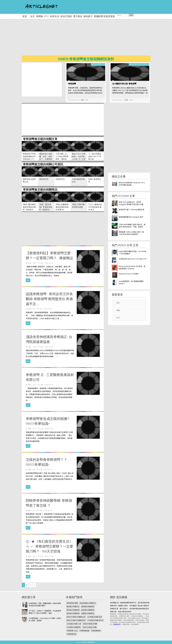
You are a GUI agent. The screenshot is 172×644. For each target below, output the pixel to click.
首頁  (26, 16)
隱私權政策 (91, 642)
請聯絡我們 (117, 624)
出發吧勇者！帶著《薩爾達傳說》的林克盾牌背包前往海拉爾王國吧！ (45, 604)
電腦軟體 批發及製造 (104, 16)
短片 (33, 16)
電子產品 (78, 16)
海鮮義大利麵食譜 (73, 613)
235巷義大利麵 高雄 (95, 617)
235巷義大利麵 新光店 (95, 620)
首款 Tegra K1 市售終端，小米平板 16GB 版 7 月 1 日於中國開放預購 (79, 158)
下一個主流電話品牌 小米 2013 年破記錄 (95, 156)
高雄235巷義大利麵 (90, 624)
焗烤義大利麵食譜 (88, 606)
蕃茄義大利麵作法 (73, 606)
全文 (28, 280)
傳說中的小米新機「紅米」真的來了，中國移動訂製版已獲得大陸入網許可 (46, 159)
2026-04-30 (49, 347)
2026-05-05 (74, 100)
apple (47, 16)
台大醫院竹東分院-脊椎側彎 (124, 84)
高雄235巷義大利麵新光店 (76, 617)
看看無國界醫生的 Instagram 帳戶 (131, 217)
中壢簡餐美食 (71, 634)
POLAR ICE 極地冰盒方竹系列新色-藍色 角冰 (95, 207)
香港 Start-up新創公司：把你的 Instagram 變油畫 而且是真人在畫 (131, 203)
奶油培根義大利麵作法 (88, 603)
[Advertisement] (91, 39)
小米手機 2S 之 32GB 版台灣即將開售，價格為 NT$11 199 (62, 158)
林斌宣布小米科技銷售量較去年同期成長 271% (29, 156)
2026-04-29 (48, 309)
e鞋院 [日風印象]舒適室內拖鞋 (79, 206)
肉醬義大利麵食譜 (88, 613)
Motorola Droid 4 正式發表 (129, 274)
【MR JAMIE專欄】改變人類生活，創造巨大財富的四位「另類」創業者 (132, 226)
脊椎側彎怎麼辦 (72, 603)
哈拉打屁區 (66, 16)
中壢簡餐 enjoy (72, 631)
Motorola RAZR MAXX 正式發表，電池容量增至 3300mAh (132, 267)
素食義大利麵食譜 (73, 610)
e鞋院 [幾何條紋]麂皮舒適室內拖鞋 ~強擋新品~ (30, 207)
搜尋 (131, 15)
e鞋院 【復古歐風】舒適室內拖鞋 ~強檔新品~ (46, 207)
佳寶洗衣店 (60, 179)
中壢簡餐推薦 (84, 631)
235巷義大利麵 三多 (74, 624)
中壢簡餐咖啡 (96, 631)
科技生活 (55, 16)
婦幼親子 (88, 16)
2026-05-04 (48, 510)
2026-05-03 (48, 470)
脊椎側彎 (72, 84)
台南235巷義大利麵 (90, 627)
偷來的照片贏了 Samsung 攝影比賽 (132, 209)
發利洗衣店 (44, 179)
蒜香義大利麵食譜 (88, 610)
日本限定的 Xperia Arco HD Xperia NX (133, 259)
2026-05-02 (118, 100)
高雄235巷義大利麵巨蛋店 (76, 620)
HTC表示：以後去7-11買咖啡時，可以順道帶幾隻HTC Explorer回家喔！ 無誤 (45, 612)
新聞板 (40, 16)
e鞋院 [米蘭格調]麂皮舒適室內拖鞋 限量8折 (62, 207)
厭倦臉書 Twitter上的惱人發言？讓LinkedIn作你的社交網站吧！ (131, 233)
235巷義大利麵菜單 (74, 627)
